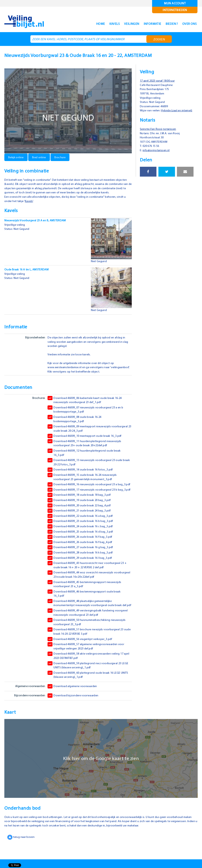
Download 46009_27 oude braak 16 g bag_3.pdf (82, 560)
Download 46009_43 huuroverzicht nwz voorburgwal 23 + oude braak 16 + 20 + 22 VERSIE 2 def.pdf (89, 577)
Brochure (63, 157)
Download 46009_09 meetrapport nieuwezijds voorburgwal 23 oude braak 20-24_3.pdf (89, 432)
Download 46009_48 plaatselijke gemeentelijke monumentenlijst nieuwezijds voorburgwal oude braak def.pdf (86, 618)
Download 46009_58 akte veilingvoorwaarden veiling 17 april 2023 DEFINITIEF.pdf (87, 672)
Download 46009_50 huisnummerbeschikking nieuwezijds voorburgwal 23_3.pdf (89, 639)
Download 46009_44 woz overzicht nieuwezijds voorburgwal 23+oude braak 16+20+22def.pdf (82, 587)
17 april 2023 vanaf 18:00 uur (159, 80)
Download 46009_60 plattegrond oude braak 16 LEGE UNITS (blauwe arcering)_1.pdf (86, 691)
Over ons (188, 24)
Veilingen (122, 24)
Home (87, 24)
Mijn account (175, 3)
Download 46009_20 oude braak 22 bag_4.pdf (81, 518)
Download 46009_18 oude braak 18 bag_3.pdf (81, 508)
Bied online (41, 157)
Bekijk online (16, 157)
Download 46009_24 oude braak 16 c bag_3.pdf (82, 539)
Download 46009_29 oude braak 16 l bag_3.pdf (82, 570)
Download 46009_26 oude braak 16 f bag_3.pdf (82, 549)
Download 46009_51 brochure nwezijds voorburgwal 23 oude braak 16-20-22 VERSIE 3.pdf (87, 648)
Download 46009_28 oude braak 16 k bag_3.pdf (82, 565)
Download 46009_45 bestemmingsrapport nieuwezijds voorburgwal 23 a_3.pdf (86, 596)
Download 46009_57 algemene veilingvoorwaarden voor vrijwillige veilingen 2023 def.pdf (88, 663)
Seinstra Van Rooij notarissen (159, 133)
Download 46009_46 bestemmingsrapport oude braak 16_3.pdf (86, 606)
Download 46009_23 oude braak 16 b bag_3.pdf (82, 534)
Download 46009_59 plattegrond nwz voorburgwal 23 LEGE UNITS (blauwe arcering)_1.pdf (86, 682)
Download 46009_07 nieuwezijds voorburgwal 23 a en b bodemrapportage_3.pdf (87, 413)
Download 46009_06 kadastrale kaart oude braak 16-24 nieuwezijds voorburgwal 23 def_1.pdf (87, 404)
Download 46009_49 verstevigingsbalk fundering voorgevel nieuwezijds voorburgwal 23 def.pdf (83, 629)
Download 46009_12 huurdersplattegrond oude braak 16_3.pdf (86, 457)
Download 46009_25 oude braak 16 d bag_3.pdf (82, 544)
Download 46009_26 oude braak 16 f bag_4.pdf (82, 555)
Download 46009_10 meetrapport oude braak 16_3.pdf (87, 440)
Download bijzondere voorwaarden (73, 712)
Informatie (145, 24)
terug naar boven (22, 854)
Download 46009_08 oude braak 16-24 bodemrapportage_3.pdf (76, 423)
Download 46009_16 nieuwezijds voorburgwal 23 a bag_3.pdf (84, 490)
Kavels (102, 24)
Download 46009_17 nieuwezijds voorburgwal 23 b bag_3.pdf (84, 500)
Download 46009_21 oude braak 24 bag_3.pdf (81, 523)
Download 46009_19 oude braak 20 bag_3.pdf (81, 513)
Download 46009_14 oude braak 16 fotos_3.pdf (82, 474)
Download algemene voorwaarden (73, 703)
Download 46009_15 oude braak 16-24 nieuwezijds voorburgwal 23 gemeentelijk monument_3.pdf (84, 481)
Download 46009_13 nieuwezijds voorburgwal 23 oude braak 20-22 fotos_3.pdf (87, 466)
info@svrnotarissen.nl (158, 154)
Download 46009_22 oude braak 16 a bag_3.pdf (82, 529)
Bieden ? (167, 24)
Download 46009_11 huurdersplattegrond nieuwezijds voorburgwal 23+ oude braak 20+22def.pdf (86, 447)
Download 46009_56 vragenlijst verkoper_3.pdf (82, 656)
